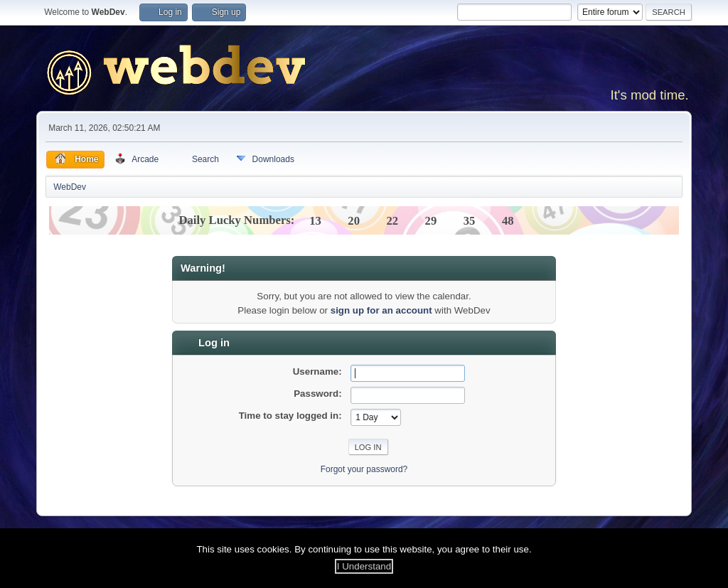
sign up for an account (381, 310)
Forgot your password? (364, 469)
